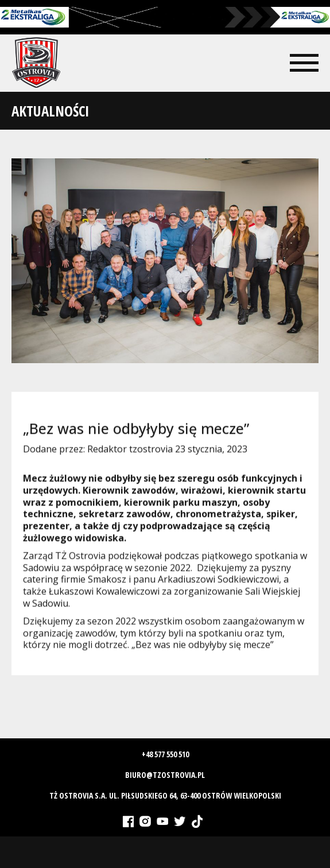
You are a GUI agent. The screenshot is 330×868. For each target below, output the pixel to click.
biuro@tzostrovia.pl (165, 775)
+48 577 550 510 (165, 754)
